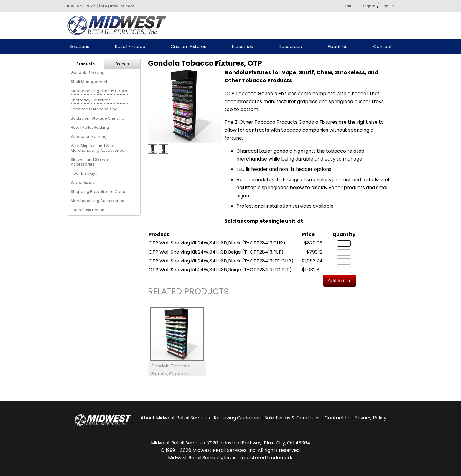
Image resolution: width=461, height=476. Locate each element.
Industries (243, 47)
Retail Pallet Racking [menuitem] (90, 127)
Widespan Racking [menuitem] (89, 137)
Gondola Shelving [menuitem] (88, 73)
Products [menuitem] (85, 64)
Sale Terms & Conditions (293, 418)
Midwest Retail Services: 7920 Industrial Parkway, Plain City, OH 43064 (231, 443)
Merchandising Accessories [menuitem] (97, 201)
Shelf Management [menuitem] (89, 82)
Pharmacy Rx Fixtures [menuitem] (91, 100)
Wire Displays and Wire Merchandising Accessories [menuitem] (97, 148)
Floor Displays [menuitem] (84, 173)
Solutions (79, 47)
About (175, 418)
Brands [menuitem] (122, 64)
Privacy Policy (371, 418)
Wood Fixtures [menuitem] (84, 182)
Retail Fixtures (130, 47)
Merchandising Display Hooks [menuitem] (99, 91)
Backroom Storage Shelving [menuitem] (98, 118)
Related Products (188, 292)
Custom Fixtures (188, 47)
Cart (347, 6)
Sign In (369, 6)
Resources (290, 47)
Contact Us (338, 418)
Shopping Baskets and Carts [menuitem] (98, 192)
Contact (383, 47)
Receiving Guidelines (237, 418)
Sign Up (387, 6)
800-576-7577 (81, 6)
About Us (337, 47)
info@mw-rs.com (117, 6)
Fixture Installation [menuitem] (88, 210)
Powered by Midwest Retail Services (119, 25)
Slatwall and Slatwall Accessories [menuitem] (90, 162)
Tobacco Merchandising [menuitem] (94, 109)
